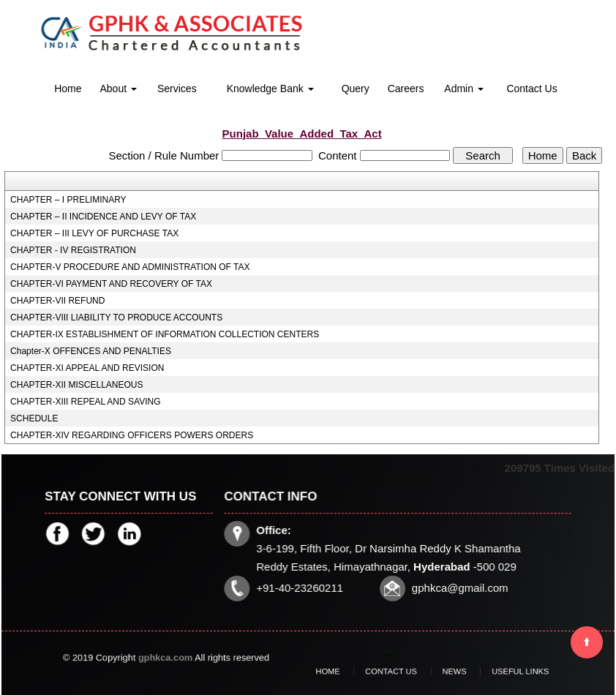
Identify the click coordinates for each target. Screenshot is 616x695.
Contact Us (532, 89)
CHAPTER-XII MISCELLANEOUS (76, 385)
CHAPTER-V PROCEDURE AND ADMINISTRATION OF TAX (130, 267)
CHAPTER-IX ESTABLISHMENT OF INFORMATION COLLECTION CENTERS (165, 334)
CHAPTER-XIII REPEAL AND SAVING (85, 402)
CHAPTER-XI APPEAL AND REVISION (87, 368)
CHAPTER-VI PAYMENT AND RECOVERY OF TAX (111, 284)
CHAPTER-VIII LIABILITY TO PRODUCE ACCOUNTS (116, 318)
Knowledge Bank (270, 89)
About (118, 89)
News (446, 672)
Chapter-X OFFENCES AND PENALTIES (91, 351)
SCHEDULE (34, 418)
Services (177, 89)
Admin (464, 89)
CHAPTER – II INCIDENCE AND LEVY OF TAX (103, 217)
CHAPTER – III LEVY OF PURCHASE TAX (94, 233)
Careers (406, 89)
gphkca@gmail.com (458, 586)
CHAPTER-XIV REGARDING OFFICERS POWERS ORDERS (132, 435)
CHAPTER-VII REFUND (57, 301)
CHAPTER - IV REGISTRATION (73, 250)
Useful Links (495, 672)
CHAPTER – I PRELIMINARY (68, 200)
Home (68, 89)
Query (356, 89)
